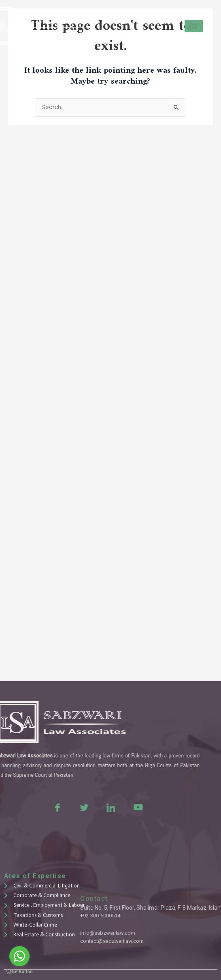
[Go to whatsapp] (19, 956)
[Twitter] (64, 807)
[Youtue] (117, 807)
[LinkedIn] (91, 807)
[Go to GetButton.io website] (19, 972)
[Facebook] (37, 807)
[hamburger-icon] (194, 26)
